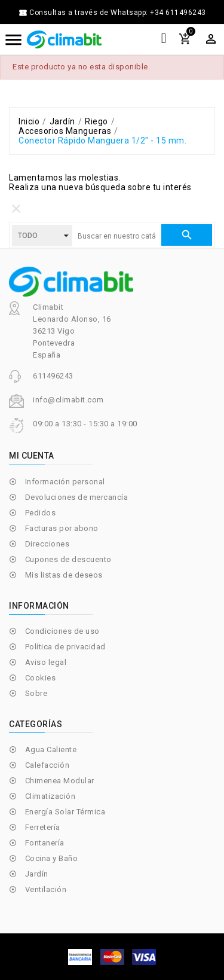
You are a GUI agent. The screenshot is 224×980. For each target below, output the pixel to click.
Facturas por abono (62, 528)
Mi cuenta (32, 456)
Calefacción (47, 765)
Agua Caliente (51, 749)
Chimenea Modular (60, 781)
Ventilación (46, 889)
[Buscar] (116, 236)
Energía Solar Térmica (65, 812)
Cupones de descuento (68, 559)
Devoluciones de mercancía (77, 497)
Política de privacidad (65, 647)
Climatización (50, 796)
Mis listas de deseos (64, 575)
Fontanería (45, 843)
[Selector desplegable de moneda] (211, 39)
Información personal (65, 482)
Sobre (36, 693)
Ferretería (43, 827)
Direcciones (47, 544)
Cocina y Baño (52, 858)
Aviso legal (46, 662)
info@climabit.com (68, 400)
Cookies (41, 678)
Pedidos (41, 513)
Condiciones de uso (62, 631)
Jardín (37, 874)
